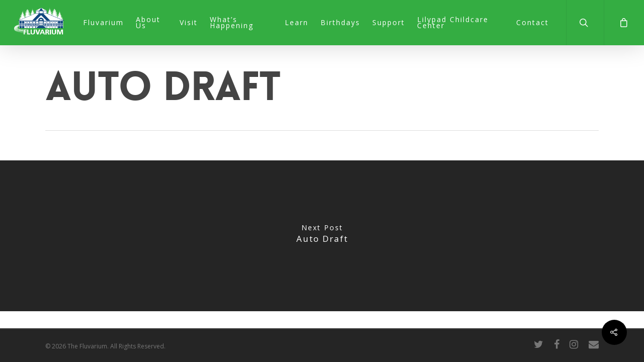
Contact (533, 23)
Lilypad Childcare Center (453, 23)
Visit (189, 23)
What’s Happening (232, 23)
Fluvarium (103, 23)
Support (389, 23)
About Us (148, 23)
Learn (297, 23)
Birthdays (340, 23)
